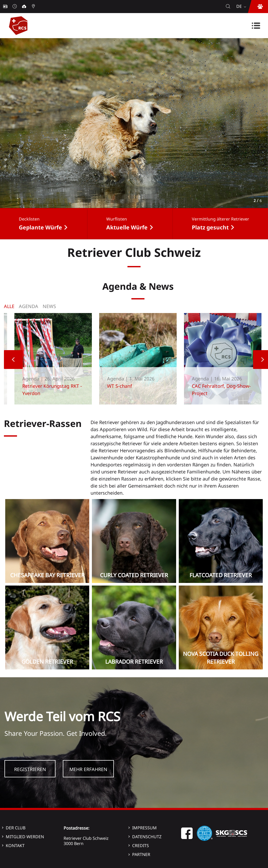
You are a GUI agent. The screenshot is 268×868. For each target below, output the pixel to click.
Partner (141, 854)
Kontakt (15, 846)
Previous (13, 360)
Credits (141, 846)
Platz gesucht (210, 227)
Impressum (144, 828)
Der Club (16, 828)
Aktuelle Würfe (127, 227)
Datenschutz (147, 837)
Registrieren (30, 769)
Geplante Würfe (40, 227)
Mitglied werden (25, 837)
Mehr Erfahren (88, 769)
